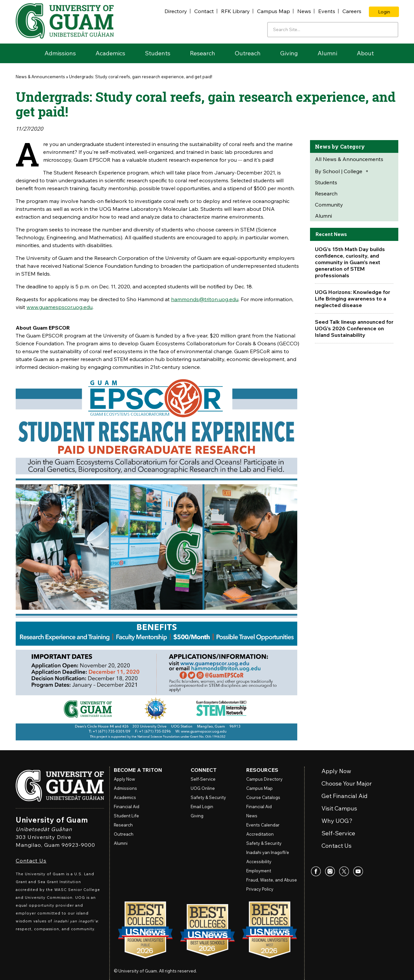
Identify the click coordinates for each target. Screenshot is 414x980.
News (304, 11)
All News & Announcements (349, 159)
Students (158, 53)
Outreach (248, 53)
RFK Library (235, 11)
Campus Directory (264, 779)
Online (203, 788)
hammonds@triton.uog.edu (205, 299)
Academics (110, 53)
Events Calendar (263, 825)
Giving (289, 53)
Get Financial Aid (345, 796)
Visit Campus (339, 809)
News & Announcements (40, 77)
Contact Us (31, 861)
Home (26, 53)
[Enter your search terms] (333, 30)
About (365, 53)
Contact (204, 11)
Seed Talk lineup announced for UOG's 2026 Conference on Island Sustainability (354, 328)
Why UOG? (337, 821)
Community (329, 205)
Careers (352, 11)
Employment (259, 871)
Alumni (327, 53)
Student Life (126, 816)
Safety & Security (208, 797)
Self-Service (338, 834)
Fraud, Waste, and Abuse (272, 880)
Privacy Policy (260, 889)
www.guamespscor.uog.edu (60, 307)
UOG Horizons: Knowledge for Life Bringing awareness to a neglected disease (353, 299)
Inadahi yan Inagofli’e (268, 852)
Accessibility (259, 862)
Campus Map (274, 11)
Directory (176, 11)
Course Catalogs (263, 797)
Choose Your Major (347, 784)
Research (203, 53)
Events (327, 11)
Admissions (60, 53)
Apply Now (336, 771)
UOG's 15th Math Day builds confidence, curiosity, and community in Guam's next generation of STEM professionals (350, 262)
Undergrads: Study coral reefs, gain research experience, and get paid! (141, 77)
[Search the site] (391, 29)
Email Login (202, 807)
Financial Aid (127, 807)
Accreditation (260, 834)
